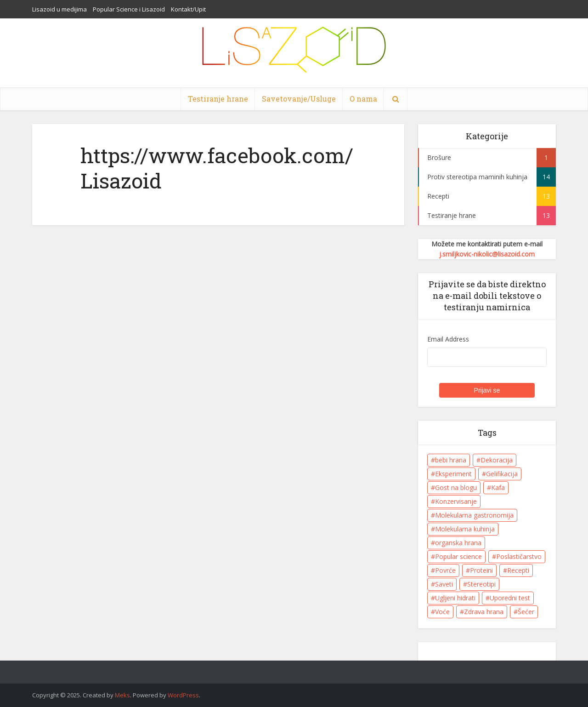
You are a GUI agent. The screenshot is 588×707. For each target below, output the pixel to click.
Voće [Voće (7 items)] (442, 612)
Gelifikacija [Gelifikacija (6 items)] (502, 474)
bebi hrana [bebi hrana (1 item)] (451, 460)
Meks (122, 695)
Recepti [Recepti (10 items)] (518, 570)
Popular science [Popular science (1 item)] (458, 556)
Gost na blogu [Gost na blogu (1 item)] (456, 487)
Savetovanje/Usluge (299, 99)
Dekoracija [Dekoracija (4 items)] (497, 460)
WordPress (183, 695)
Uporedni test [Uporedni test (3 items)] (510, 598)
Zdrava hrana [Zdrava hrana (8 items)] (484, 612)
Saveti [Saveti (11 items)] (444, 584)
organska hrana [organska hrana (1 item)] (458, 543)
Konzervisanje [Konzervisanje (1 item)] (456, 501)
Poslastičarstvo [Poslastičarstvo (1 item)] (519, 556)
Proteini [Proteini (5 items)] (481, 570)
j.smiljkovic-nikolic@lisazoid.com (487, 254)
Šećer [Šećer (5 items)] (526, 612)
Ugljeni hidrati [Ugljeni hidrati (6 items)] (455, 598)
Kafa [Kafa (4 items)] (498, 487)
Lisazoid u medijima (59, 9)
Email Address (448, 339)
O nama (363, 99)
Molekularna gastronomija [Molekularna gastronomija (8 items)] (474, 515)
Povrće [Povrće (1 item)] (445, 570)
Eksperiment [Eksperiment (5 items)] (453, 474)
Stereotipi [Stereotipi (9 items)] (481, 584)
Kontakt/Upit (188, 9)
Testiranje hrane (218, 99)
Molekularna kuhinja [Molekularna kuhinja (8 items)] (465, 529)
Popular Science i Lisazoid (129, 9)
